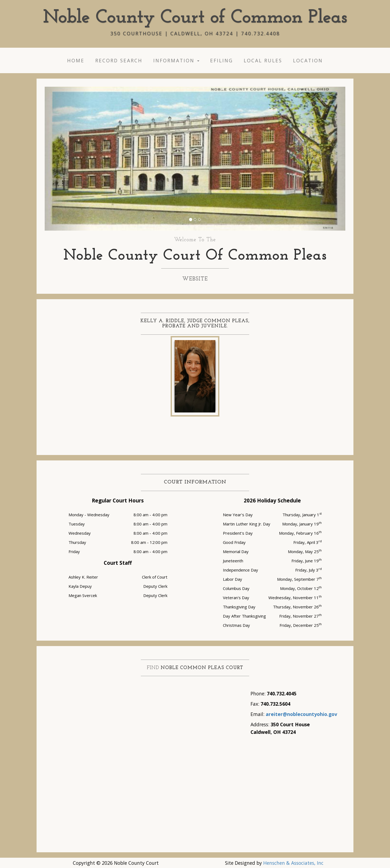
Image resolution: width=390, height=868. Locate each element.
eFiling (222, 60)
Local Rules (263, 60)
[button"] (67, 159)
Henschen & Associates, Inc (293, 863)
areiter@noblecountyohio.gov (301, 714)
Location (308, 60)
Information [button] (176, 60)
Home (76, 60)
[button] (191, 220)
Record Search (119, 60)
